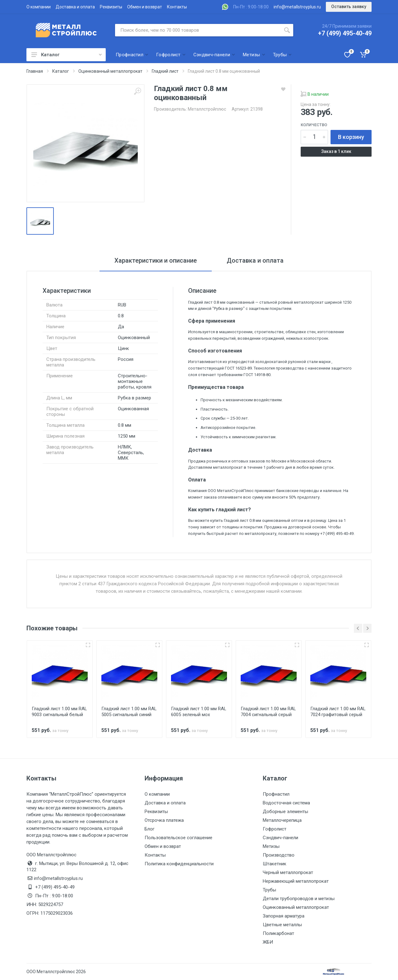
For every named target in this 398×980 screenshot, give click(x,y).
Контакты (177, 7)
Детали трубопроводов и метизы (299, 899)
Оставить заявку (349, 7)
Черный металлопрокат (288, 872)
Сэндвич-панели (280, 838)
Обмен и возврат (145, 7)
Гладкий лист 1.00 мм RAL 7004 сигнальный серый (268, 712)
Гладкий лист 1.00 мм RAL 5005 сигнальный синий (129, 712)
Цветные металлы (282, 925)
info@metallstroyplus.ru (297, 7)
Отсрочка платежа (164, 820)
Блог (150, 829)
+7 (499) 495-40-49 (345, 33)
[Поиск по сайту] (198, 30)
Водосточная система (286, 803)
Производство (279, 855)
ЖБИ (268, 942)
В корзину (351, 137)
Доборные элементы (285, 812)
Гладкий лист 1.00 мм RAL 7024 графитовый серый (338, 712)
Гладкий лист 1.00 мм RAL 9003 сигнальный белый (59, 712)
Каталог (67, 55)
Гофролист (275, 829)
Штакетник (275, 864)
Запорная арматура (284, 916)
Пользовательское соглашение (178, 838)
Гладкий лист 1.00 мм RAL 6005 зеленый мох (199, 712)
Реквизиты (111, 7)
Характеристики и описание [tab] (156, 260)
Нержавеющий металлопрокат (296, 881)
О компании (39, 7)
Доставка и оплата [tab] (255, 260)
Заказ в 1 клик (336, 151)
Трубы (269, 890)
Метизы (271, 846)
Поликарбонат (278, 933)
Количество (314, 125)
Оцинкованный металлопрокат (296, 907)
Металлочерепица (282, 820)
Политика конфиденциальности (179, 864)
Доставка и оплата (75, 7)
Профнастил (276, 794)
